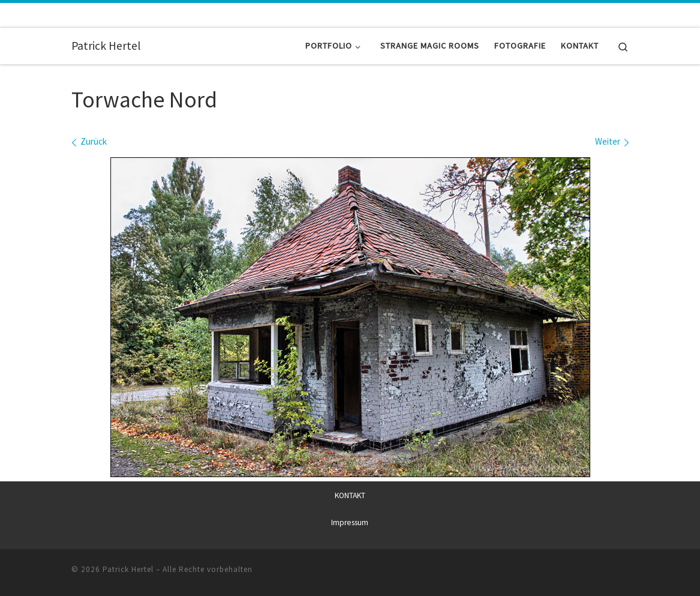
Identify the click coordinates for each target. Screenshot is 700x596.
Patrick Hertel (128, 569)
